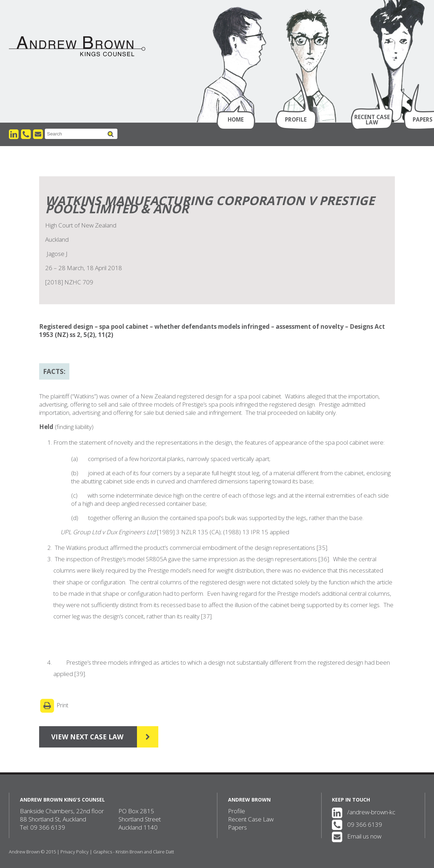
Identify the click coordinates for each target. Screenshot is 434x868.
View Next (99, 737)
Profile (296, 119)
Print (54, 706)
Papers (237, 827)
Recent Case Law (372, 120)
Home (236, 119)
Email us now (357, 836)
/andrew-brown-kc (364, 812)
